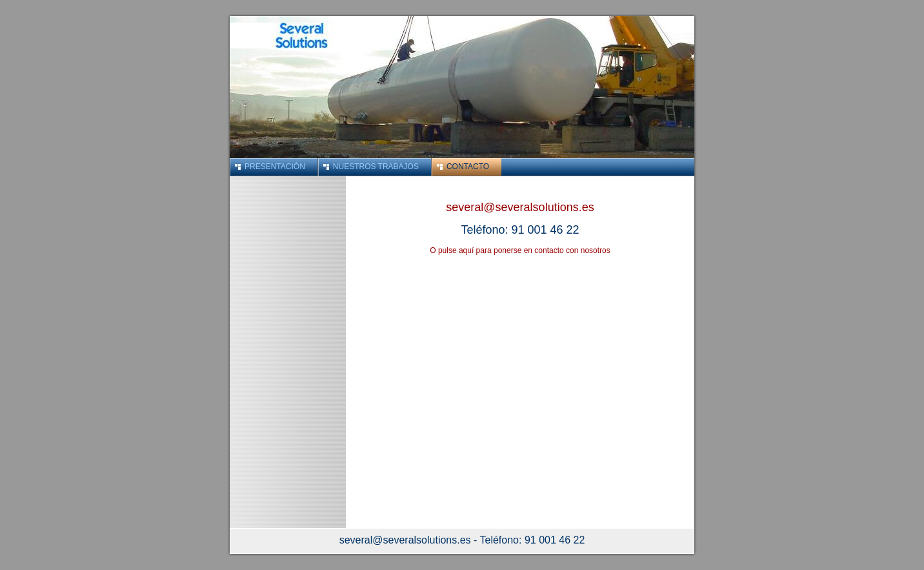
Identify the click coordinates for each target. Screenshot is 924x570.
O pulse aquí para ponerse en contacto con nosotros (520, 250)
